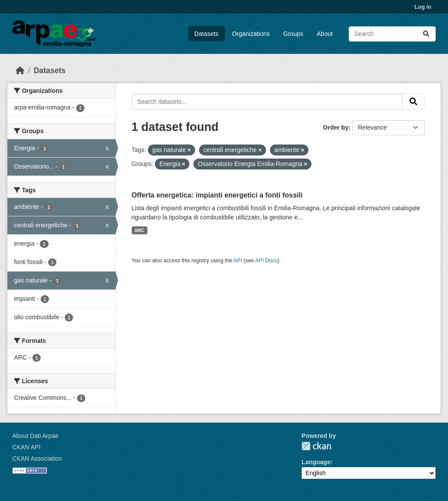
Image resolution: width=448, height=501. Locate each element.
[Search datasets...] (392, 34)
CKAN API (26, 447)
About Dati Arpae (35, 436)
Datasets (206, 34)
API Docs (266, 261)
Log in (423, 7)
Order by (336, 127)
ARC (139, 230)
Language (316, 462)
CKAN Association (37, 459)
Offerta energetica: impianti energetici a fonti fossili (217, 195)
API (238, 261)
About (325, 34)
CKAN (316, 446)
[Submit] (426, 34)
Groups (293, 34)
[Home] (20, 71)
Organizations (251, 34)
